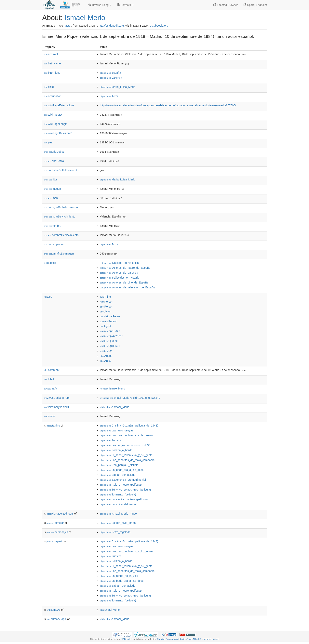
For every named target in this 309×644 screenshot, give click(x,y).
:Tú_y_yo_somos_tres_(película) (125, 490)
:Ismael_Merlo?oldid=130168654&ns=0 (130, 398)
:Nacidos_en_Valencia (119, 263)
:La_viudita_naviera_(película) (124, 499)
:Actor (109, 96)
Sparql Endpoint (255, 5)
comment (52, 370)
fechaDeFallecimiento (61, 170)
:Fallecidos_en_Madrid (120, 278)
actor (68, 26)
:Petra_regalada (115, 532)
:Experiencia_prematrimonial (123, 480)
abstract (51, 54)
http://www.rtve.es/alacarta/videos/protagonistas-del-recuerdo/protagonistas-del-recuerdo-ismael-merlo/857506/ (168, 105)
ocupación (54, 244)
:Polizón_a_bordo (116, 450)
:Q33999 (109, 341)
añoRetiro (54, 161)
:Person (107, 302)
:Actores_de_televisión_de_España (127, 287)
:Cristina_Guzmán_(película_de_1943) (129, 426)
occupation (53, 96)
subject (50, 263)
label (49, 379)
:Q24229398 (112, 336)
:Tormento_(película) (118, 494)
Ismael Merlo (85, 18)
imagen (52, 189)
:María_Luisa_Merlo (118, 87)
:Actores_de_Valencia (119, 273)
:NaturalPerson (111, 316)
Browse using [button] (100, 5)
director (55, 523)
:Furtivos (111, 440)
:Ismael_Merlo (115, 407)
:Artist (105, 361)
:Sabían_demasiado (118, 475)
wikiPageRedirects (60, 514)
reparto (55, 541)
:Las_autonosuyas (117, 430)
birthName (52, 63)
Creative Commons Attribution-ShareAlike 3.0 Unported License (188, 639)
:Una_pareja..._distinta (119, 465)
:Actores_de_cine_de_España (124, 283)
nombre (53, 226)
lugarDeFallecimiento (61, 207)
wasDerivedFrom (57, 398)
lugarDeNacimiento (60, 217)
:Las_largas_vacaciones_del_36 (125, 445)
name (49, 416)
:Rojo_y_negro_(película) (121, 485)
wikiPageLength (56, 124)
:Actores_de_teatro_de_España (125, 268)
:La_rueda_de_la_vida (119, 576)
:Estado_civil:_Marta (118, 523)
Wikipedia (126, 639)
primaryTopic (56, 619)
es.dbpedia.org (159, 26)
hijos (51, 179)
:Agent (105, 326)
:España (110, 73)
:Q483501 (110, 346)
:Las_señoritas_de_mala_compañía (127, 460)
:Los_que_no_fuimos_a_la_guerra (126, 435)
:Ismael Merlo (113, 388)
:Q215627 (110, 331)
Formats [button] (125, 5)
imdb (51, 198)
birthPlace (52, 73)
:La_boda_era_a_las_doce (122, 470)
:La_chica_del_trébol (118, 504)
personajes (57, 532)
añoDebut (54, 152)
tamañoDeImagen (59, 254)
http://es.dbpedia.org (111, 26)
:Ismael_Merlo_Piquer (119, 514)
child (49, 87)
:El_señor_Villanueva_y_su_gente (126, 455)
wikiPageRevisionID (58, 133)
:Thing (105, 297)
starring (53, 426)
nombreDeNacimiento (61, 235)
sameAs (51, 388)
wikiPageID (53, 115)
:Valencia (111, 78)
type (48, 297)
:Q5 (106, 351)
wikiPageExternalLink (59, 105)
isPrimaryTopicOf (56, 407)
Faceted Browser (226, 5)
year (49, 142)
